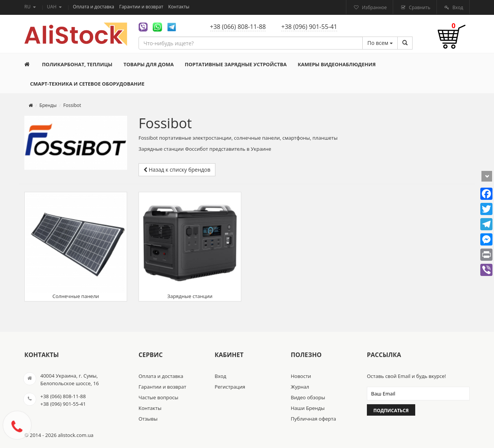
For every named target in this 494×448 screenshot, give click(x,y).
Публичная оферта (313, 419)
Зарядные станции (190, 247)
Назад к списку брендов (177, 170)
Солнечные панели (76, 247)
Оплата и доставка (94, 7)
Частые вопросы (159, 397)
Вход (457, 7)
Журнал (300, 387)
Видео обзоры (308, 397)
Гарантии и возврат (142, 7)
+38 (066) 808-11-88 (238, 27)
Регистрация (230, 387)
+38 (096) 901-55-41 (309, 27)
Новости (301, 376)
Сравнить (419, 7)
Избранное (374, 7)
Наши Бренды (308, 408)
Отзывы (148, 419)
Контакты (179, 7)
